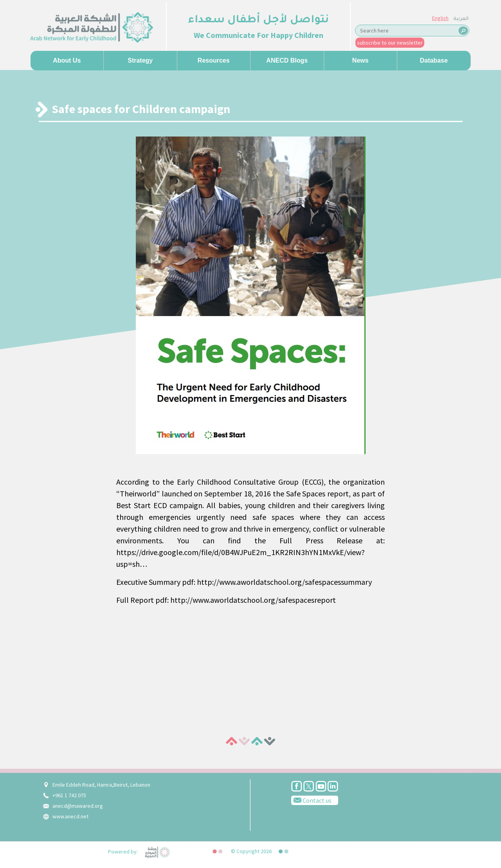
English (440, 18)
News (360, 60)
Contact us (311, 800)
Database (434, 60)
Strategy (140, 60)
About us (67, 60)
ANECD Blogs (287, 60)
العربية (461, 19)
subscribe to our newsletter (390, 43)
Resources (214, 60)
